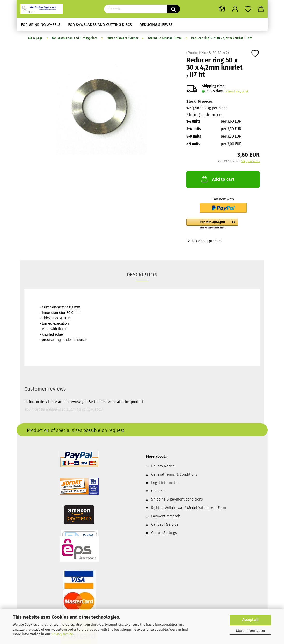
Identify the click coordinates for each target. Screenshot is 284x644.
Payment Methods (166, 516)
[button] (223, 224)
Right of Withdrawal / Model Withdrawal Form (189, 508)
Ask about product (207, 241)
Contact (158, 491)
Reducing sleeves (156, 25)
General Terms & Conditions (174, 475)
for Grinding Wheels (41, 25)
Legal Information (166, 483)
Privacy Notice (62, 634)
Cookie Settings (164, 533)
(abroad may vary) (236, 91)
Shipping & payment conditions (177, 499)
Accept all (250, 620)
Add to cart (217, 179)
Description (142, 275)
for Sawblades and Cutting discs (100, 25)
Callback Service (165, 524)
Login (99, 409)
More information (250, 631)
